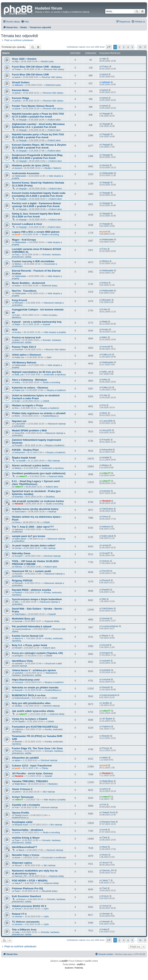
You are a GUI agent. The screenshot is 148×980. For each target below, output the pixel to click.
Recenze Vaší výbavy (54, 69)
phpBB (64, 961)
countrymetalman (23, 629)
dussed (18, 168)
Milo (17, 602)
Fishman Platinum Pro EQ (27, 888)
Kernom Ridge (21, 98)
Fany (17, 255)
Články (45, 768)
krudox (18, 332)
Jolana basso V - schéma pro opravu (34, 670)
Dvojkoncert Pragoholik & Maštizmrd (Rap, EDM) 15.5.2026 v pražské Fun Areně (37, 157)
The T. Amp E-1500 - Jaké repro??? (33, 527)
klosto (18, 858)
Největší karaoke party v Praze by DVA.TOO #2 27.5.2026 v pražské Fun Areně (38, 115)
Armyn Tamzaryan (23, 797)
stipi (17, 61)
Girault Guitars (21, 82)
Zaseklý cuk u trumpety (26, 805)
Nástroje (52, 512)
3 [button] (124, 47)
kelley (17, 382)
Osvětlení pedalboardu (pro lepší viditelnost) (39, 473)
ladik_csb (19, 375)
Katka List (19, 357)
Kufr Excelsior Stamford (26, 896)
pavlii (17, 234)
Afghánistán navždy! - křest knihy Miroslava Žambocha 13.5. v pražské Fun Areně (38, 126)
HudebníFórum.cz (20, 818)
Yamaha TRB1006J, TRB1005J (30, 781)
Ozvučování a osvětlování (54, 858)
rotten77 (23, 476)
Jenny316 (19, 433)
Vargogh (23, 120)
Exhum (22, 899)
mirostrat (19, 682)
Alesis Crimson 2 (22, 789)
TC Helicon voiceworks (26, 922)
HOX (15, 330)
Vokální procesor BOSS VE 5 (29, 906)
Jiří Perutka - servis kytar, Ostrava (32, 773)
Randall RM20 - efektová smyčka (31, 590)
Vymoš (18, 909)
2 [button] (119, 47)
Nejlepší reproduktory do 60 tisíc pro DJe (37, 372)
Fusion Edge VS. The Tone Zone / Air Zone (37, 748)
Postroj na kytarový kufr (26, 337)
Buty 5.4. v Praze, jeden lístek (30, 645)
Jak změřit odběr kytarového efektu (33, 711)
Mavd (21, 850)
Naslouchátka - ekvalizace (28, 830)
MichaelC (19, 303)
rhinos (18, 522)
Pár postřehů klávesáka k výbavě (32, 626)
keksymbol (20, 452)
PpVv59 (18, 574)
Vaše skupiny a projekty (55, 332)
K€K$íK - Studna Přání (25, 450)
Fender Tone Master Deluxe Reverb (33, 106)
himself (18, 648)
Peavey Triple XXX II (24, 347)
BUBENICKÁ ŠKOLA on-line (29, 695)
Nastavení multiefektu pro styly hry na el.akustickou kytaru (35, 872)
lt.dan (17, 315)
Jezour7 (18, 865)
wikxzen (19, 85)
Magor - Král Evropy (24, 240)
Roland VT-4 (19, 914)
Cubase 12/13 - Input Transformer (32, 766)
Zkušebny (50, 497)
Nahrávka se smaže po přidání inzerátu (35, 687)
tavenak (18, 621)
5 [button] (132, 47)
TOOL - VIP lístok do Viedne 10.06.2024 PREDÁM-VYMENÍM (35, 563)
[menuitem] (25, 22)
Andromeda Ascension (26, 173)
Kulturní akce (54, 120)
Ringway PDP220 (22, 581)
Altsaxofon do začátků (25, 758)
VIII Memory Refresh (24, 363)
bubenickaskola (22, 698)
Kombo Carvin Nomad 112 (28, 636)
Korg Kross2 (19, 300)
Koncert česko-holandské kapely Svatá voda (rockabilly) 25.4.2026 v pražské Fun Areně (39, 194)
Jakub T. (19, 883)
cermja (18, 548)
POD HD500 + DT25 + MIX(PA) (30, 881)
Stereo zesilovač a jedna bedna (31, 466)
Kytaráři (47, 324)
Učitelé (46, 401)
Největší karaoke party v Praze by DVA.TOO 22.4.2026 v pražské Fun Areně (38, 136)
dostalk (22, 461)
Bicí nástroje (54, 461)
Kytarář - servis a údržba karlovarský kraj (37, 322)
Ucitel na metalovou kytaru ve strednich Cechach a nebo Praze (36, 397)
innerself (19, 349)
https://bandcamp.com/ (26, 680)
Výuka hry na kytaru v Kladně (30, 719)
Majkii (17, 324)
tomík (17, 832)
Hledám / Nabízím (53, 168)
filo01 (17, 416)
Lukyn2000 (20, 424)
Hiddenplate (20, 176)
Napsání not (19, 421)
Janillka (18, 706)
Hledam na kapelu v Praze (27, 405)
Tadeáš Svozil (21, 815)
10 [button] (140, 47)
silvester (19, 916)
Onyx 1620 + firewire (24, 59)
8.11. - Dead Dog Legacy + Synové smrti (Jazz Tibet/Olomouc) (36, 483)
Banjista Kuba (21, 825)
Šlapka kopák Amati (24, 458)
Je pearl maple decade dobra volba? (34, 545)
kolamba (19, 497)
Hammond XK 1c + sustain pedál (31, 571)
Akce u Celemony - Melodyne (29, 380)
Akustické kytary (50, 891)
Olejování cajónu (22, 863)
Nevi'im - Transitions (24, 291)
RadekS (18, 592)
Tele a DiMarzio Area (24, 930)
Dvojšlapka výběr (22, 822)
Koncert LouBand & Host (27, 224)
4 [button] (128, 47)
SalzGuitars (20, 512)
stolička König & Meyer (26, 838)
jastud (18, 77)
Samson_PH (21, 876)
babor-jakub (20, 539)
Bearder (18, 742)
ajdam (18, 760)
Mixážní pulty (48, 61)
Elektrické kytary (53, 85)
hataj (17, 932)
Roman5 (19, 583)
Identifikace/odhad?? (25, 847)
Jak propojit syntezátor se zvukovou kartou (38, 501)
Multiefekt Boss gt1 (23, 619)
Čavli (17, 840)
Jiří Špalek (20, 721)
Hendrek (19, 504)
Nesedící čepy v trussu (26, 855)
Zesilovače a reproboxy (55, 375)
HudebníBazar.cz (51, 416)
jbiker (17, 340)
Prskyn (18, 69)
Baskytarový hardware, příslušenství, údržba (35, 674)
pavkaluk (19, 673)
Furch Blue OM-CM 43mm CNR (30, 75)
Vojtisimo (19, 729)
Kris (17, 408)
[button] (109, 47)
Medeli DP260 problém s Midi (29, 430)
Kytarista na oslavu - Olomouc (30, 388)
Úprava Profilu (21, 813)
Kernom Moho (20, 90)
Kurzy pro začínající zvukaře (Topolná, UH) (37, 653)
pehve (18, 792)
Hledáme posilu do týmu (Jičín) (31, 165)
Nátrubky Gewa (21, 553)
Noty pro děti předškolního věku (31, 703)
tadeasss (19, 529)
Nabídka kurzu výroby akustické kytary (35, 509)
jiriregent (19, 656)
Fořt (17, 807)
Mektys (18, 264)
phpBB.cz (81, 964)
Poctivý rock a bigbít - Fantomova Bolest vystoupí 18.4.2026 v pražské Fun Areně (36, 205)
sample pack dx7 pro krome (29, 536)
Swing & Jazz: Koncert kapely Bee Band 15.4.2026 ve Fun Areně (36, 215)
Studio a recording (50, 234)
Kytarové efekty (56, 476)
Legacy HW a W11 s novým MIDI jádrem (36, 232)
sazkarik (19, 663)
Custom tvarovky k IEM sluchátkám (33, 261)
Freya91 (19, 445)
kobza (18, 286)
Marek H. (19, 638)
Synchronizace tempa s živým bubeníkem (37, 599)
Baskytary (53, 784)
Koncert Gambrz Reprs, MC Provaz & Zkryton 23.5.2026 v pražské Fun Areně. (39, 146)
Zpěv (49, 357)
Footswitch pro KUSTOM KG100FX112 (35, 727)
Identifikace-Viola (22, 661)
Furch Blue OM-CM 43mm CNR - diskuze (36, 67)
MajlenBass (20, 784)
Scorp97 (19, 556)
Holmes (18, 567)
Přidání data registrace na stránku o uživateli (39, 413)
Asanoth (19, 690)
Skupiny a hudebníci (56, 390)
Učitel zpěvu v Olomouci (26, 355)
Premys (18, 751)
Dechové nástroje (53, 556)
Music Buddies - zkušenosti (28, 283)
